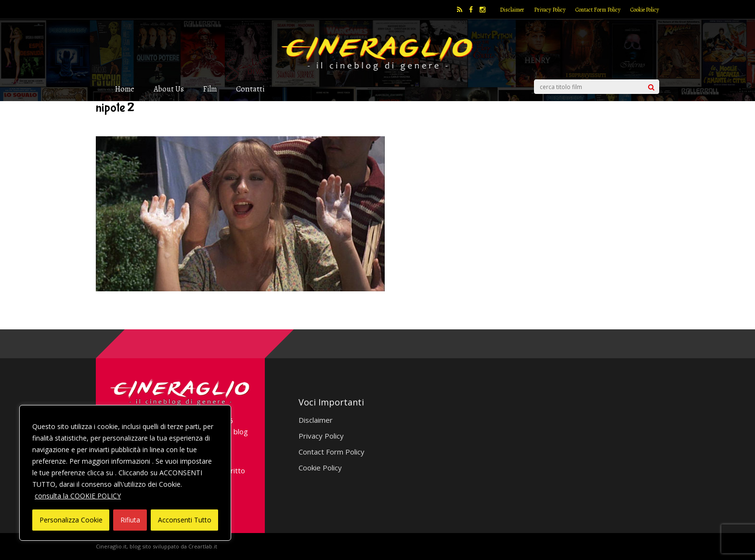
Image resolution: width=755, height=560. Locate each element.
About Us (169, 89)
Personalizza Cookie (71, 520)
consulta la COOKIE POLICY (78, 496)
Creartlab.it (203, 546)
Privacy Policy (550, 10)
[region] (125, 473)
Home (125, 89)
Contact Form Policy (598, 10)
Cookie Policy (645, 10)
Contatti (250, 89)
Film (210, 89)
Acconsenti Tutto (185, 520)
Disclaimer (512, 10)
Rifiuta (130, 520)
